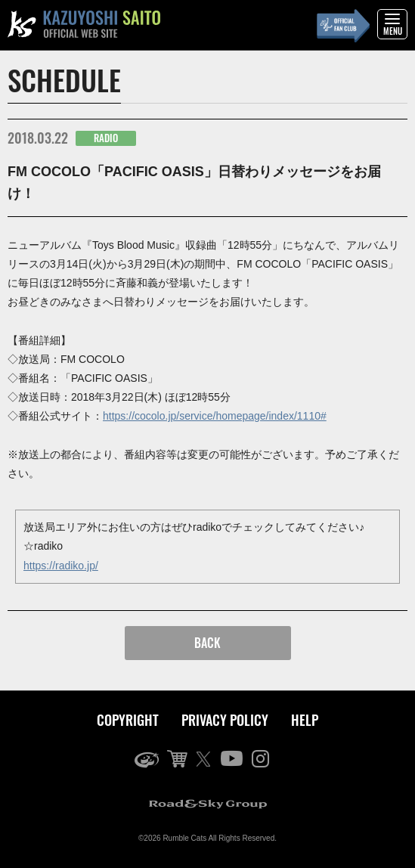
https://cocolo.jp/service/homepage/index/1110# (215, 416)
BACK (207, 643)
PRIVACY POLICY (225, 720)
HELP (305, 720)
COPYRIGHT (128, 720)
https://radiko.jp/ (61, 566)
